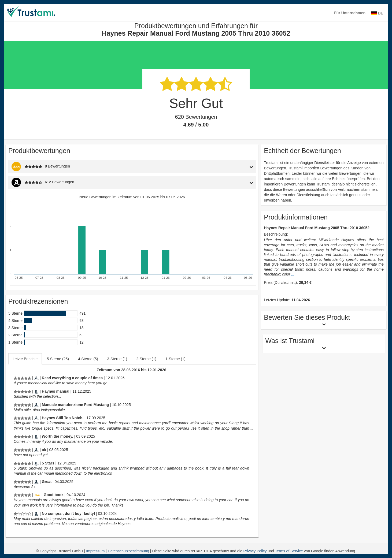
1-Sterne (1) (175, 359)
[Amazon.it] (36, 405)
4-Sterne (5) (88, 359)
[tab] (224, 167)
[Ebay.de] (37, 495)
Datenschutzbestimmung (129, 551)
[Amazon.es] (36, 514)
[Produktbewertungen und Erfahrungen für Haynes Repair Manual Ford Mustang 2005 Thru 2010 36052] (22, 378)
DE (377, 13)
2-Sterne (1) (146, 359)
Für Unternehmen (350, 13)
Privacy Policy (255, 551)
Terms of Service (289, 551)
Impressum (96, 551)
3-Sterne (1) (117, 359)
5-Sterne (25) (58, 359)
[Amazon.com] (36, 378)
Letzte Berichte (25, 359)
